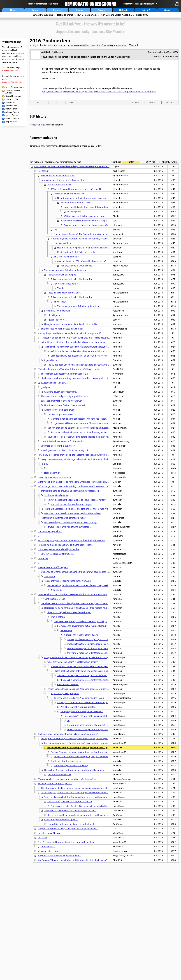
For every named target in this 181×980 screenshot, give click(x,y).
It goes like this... (52, 360)
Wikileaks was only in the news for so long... (85, 216)
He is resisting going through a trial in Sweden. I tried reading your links (78, 608)
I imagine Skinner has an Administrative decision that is (71, 324)
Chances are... (48, 847)
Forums (102, 10)
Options (135, 103)
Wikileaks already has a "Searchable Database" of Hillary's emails (68, 369)
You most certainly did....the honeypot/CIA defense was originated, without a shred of (98, 675)
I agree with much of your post (62, 275)
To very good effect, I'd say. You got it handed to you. (79, 698)
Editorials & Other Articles (13, 92)
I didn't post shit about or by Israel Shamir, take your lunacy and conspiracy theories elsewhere (99, 671)
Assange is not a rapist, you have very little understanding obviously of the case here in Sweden (86, 739)
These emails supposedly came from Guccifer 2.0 (64, 374)
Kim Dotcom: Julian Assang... (116, 15)
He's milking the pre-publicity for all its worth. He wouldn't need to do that (92, 248)
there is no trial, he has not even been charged (69, 612)
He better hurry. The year (49, 833)
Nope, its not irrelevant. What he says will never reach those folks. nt (90, 198)
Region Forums (12, 115)
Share (152, 103)
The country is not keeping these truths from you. (68, 581)
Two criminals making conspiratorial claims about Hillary (65, 545)
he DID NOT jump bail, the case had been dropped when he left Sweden (75, 793)
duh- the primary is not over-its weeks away (62, 401)
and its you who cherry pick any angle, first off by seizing (94, 730)
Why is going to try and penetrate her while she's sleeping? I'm (67, 779)
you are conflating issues (59, 775)
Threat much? (61, 302)
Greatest (57, 10)
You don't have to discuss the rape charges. (71, 504)
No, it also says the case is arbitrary (71, 766)
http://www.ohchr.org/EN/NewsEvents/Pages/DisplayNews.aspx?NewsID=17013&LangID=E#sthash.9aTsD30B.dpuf (99, 92)
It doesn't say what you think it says (81, 635)
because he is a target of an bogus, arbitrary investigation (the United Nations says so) (90, 748)
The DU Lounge (12, 99)
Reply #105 (142, 15)
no (68, 721)
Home (13, 10)
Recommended (169, 162)
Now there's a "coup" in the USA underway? (65, 405)
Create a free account (11, 71)
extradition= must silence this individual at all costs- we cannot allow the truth (78, 342)
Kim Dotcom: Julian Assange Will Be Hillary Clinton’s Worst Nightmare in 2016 (91, 45)
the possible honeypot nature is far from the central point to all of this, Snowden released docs (105, 680)
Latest (35, 10)
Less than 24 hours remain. (57, 311)
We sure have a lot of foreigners (53, 567)
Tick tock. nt (43, 171)
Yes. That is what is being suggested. (78, 707)
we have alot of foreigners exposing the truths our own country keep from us (78, 572)
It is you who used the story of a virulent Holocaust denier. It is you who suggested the (108, 725)
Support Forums (12, 118)
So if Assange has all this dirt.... (53, 383)
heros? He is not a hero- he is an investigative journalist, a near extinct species (84, 351)
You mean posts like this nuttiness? (58, 446)
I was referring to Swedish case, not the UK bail (70, 802)
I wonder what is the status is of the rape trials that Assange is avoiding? (72, 594)
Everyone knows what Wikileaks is (77, 203)
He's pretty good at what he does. (77, 266)
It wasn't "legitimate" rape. (53, 599)
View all (133, 45)
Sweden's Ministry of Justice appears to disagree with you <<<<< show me (102, 648)
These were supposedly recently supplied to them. (65, 396)
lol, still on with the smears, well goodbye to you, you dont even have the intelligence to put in (98, 757)
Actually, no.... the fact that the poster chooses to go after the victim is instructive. (96, 703)
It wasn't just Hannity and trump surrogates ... (70, 527)
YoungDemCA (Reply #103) (166, 52)
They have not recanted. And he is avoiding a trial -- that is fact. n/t (76, 509)
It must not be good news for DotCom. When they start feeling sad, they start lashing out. (84, 338)
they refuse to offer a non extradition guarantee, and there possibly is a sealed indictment (90, 815)
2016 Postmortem (87, 15)
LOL (46, 464)
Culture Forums (12, 109)
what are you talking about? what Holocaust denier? (73, 662)
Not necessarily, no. (63, 243)
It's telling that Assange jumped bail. (55, 784)
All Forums (10, 102)
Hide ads (124, 10)
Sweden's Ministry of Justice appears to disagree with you (95, 644)
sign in (39, 125)
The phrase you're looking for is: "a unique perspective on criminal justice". (76, 788)
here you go (66, 630)
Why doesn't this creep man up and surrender (59, 856)
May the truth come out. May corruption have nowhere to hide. (68, 829)
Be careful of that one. (68, 684)
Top (56, 103)
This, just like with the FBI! (66, 257)
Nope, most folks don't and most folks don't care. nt (88, 207)
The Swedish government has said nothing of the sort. (70, 811)
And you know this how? (59, 185)
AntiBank (46, 52)
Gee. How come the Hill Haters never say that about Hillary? (73, 513)
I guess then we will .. (58, 320)
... (39, 536)
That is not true (58, 617)
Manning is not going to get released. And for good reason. (79, 419)
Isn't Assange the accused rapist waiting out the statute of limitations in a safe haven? (79, 486)
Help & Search (11, 122)
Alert (72, 103)
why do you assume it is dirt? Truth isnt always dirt (65, 450)
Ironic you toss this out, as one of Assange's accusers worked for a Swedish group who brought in (94, 689)
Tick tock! (42, 838)
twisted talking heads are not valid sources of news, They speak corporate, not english (89, 585)
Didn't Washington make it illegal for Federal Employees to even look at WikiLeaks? (77, 482)
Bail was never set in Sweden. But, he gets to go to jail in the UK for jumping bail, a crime (92, 806)
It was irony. (57, 590)
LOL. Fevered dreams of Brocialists (58, 554)
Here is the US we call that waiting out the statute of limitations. (75, 770)
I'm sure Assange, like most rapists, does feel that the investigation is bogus (87, 752)
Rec (39, 103)
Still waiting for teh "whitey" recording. (79, 252)
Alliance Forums (12, 112)
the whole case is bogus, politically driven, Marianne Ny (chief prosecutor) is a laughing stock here (87, 603)
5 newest (150, 162)
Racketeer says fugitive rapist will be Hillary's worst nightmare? (68, 734)
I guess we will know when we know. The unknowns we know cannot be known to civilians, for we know (103, 423)
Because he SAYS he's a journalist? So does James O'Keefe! (79, 356)
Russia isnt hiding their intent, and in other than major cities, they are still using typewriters (94, 432)
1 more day (43, 558)
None (131, 162)
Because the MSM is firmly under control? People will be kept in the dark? (95, 221)
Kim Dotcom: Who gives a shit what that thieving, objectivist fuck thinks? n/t (74, 860)
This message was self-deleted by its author (65, 270)
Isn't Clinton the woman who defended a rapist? (64, 518)
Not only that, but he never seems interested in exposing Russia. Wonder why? (85, 428)
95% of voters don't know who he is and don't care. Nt (76, 189)
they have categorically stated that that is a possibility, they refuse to (87, 621)
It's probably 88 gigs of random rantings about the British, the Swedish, (72, 540)
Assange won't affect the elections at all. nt (65, 180)
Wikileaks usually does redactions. (60, 392)
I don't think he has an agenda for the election (63, 441)
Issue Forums (11, 106)
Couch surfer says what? (50, 531)
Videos (79, 10)
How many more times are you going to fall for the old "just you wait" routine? (74, 455)
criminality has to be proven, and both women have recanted (70, 491)
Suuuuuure (49, 576)
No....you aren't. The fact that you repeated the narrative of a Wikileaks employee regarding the (109, 716)
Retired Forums (65, 15)
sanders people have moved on (62, 414)
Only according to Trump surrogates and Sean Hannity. (71, 522)
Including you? (74, 212)
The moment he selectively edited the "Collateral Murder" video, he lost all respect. (83, 347)
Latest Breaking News (14, 87)
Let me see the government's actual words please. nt (82, 626)
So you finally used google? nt (65, 694)
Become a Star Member (12, 82)
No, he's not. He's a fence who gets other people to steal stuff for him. (80, 437)
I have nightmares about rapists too (55, 477)
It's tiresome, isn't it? (50, 473)
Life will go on (54, 315)
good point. (46, 387)
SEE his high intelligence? (56, 495)
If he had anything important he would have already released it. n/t (83, 239)
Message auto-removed (49, 851)
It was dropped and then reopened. (61, 820)
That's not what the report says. (66, 761)
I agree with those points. (66, 284)
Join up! (146, 10)
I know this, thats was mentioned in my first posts (71, 824)
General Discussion (13, 96)
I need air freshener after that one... (64, 293)
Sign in (168, 10)
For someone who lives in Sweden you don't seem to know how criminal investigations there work (90, 743)
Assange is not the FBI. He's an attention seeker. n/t (82, 261)
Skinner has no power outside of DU (58, 176)
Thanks (61, 288)
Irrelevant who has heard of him (69, 194)
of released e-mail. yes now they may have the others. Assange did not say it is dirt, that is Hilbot (87, 378)
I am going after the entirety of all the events (82, 712)
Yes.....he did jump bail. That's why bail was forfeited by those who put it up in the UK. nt (86, 797)
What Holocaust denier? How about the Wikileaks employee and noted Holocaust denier (93, 666)
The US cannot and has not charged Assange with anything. (66, 842)
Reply (169, 103)
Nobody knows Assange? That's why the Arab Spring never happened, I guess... (92, 234)
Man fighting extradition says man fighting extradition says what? (69, 333)
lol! (55, 230)
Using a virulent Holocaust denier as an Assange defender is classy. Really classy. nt (84, 657)
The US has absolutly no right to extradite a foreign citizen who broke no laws (84, 365)
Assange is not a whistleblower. (59, 410)
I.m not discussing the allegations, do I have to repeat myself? (77, 500)
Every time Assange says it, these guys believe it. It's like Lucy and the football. (78, 459)
